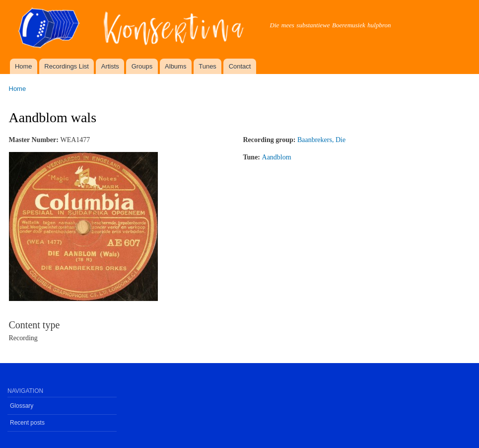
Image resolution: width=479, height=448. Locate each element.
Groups (142, 66)
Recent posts (27, 423)
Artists (110, 66)
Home (24, 66)
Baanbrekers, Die (321, 140)
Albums (175, 66)
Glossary (22, 406)
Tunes (207, 66)
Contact (240, 66)
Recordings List (67, 66)
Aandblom (277, 157)
